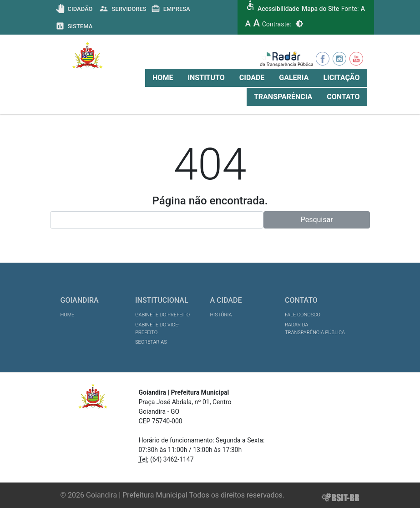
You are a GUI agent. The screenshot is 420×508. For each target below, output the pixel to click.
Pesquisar (317, 220)
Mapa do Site (320, 9)
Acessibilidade (278, 9)
